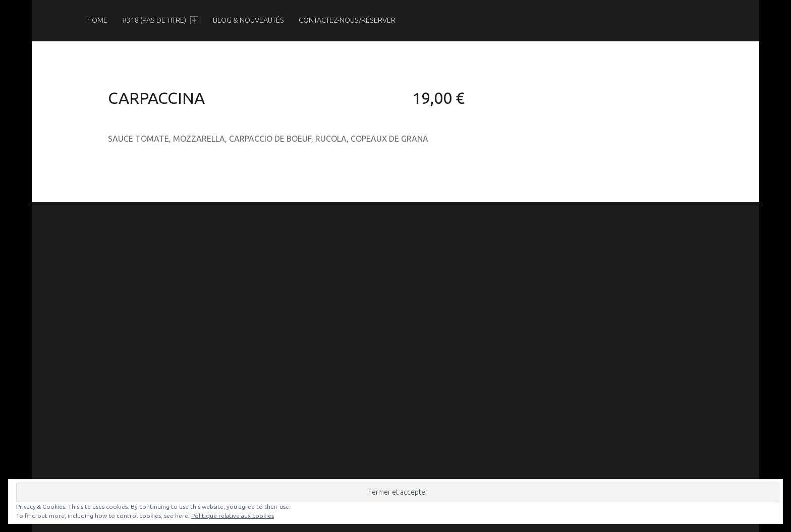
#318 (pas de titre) (160, 20)
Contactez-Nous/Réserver (347, 20)
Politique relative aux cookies (233, 516)
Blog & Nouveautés (248, 20)
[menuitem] (97, 20)
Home (97, 20)
